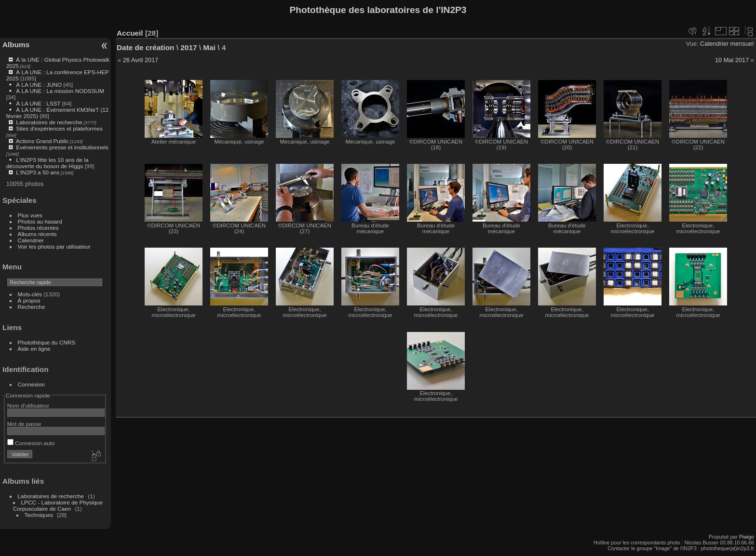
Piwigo (747, 537)
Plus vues (30, 215)
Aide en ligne (34, 349)
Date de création (146, 47)
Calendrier (31, 240)
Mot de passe (24, 424)
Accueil (130, 33)
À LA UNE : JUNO (40, 85)
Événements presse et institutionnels (62, 147)
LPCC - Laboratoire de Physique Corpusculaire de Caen (58, 505)
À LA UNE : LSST (38, 103)
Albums (16, 45)
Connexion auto (31, 443)
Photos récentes (38, 228)
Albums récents (37, 234)
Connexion (31, 384)
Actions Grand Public (42, 141)
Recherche (32, 307)
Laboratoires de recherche (49, 122)
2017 (189, 47)
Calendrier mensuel (727, 44)
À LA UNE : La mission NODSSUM (60, 91)
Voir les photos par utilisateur (54, 246)
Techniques (39, 515)
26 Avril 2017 (141, 60)
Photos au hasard (40, 221)
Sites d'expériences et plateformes (59, 128)
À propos (29, 300)
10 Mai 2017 (732, 60)
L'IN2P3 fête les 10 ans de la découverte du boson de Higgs (47, 163)
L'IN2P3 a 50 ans (38, 172)
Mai (209, 47)
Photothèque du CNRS (47, 342)
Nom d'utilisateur (28, 405)
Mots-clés (30, 294)
